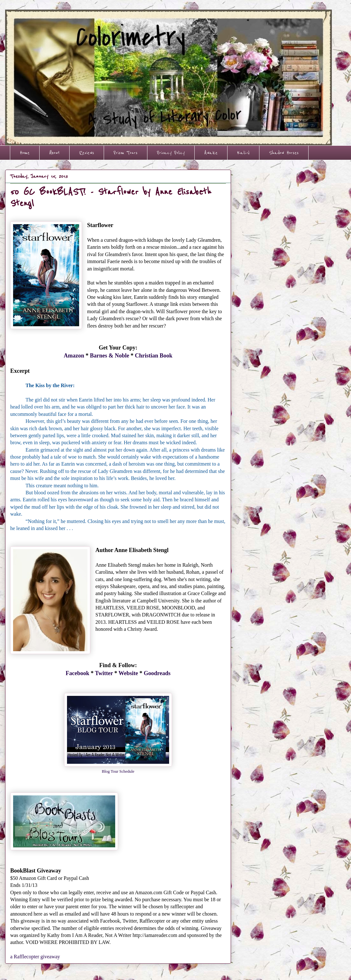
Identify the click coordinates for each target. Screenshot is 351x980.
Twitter (104, 673)
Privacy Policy (171, 153)
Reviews (87, 153)
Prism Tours (126, 153)
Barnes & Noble (110, 356)
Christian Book (154, 356)
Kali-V (243, 153)
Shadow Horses (284, 153)
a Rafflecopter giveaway (35, 957)
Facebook (78, 673)
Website (128, 673)
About (54, 153)
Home (25, 153)
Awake (211, 153)
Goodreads (157, 673)
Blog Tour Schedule (118, 771)
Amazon (74, 356)
